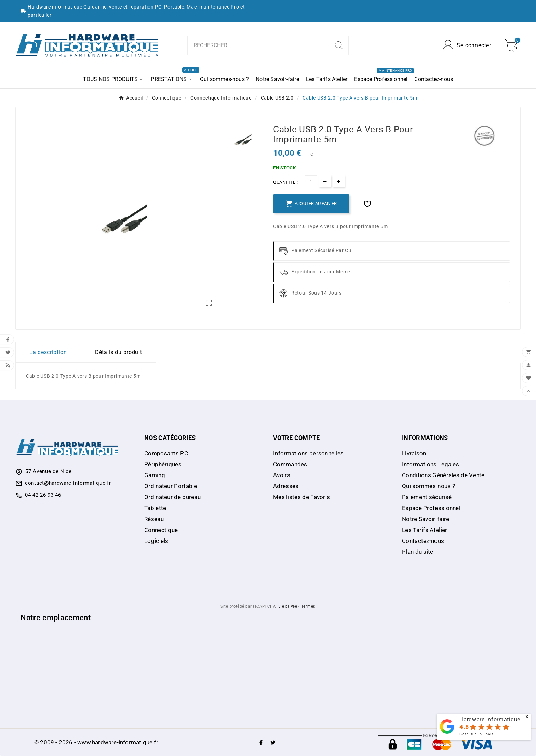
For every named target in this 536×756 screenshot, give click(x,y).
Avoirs (282, 475)
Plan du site (418, 552)
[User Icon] (467, 45)
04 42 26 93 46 (43, 495)
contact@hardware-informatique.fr (68, 483)
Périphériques (163, 464)
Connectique (161, 530)
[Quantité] (311, 182)
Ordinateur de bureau (172, 497)
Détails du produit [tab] (119, 352)
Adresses (286, 486)
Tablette (155, 508)
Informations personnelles (309, 453)
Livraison (414, 453)
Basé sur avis (477, 734)
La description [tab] (48, 352)
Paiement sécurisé (427, 497)
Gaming (155, 475)
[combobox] (259, 45)
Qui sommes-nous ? (428, 486)
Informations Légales (431, 464)
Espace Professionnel (431, 508)
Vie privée (288, 606)
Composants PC (166, 453)
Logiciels (156, 541)
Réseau (154, 519)
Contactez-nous (423, 541)
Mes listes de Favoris (301, 497)
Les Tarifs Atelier (425, 530)
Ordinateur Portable (171, 486)
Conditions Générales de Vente (443, 475)
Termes (308, 606)
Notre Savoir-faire (426, 519)
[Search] (339, 45)
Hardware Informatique (490, 720)
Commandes (290, 464)
